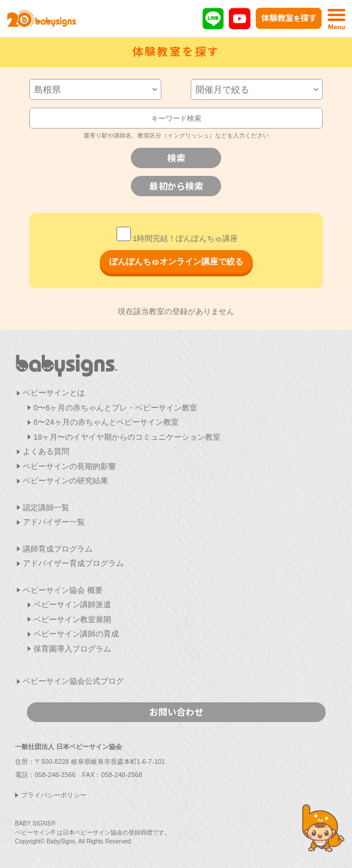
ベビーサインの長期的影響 (69, 466)
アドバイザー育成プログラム (73, 563)
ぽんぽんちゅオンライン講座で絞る (176, 261)
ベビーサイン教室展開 (72, 619)
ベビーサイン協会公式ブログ (73, 681)
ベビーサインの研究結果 (65, 481)
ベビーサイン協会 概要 (63, 590)
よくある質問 (46, 451)
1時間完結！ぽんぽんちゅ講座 (177, 238)
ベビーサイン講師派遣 (72, 604)
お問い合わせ (176, 712)
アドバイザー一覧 (54, 522)
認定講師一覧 (46, 508)
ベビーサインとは (54, 393)
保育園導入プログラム (72, 649)
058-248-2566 (55, 775)
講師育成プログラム (58, 549)
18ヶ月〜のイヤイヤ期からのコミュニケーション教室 (127, 437)
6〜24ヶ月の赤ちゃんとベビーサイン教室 (106, 422)
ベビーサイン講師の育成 (76, 634)
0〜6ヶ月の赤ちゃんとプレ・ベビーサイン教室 (115, 408)
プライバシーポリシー (54, 795)
